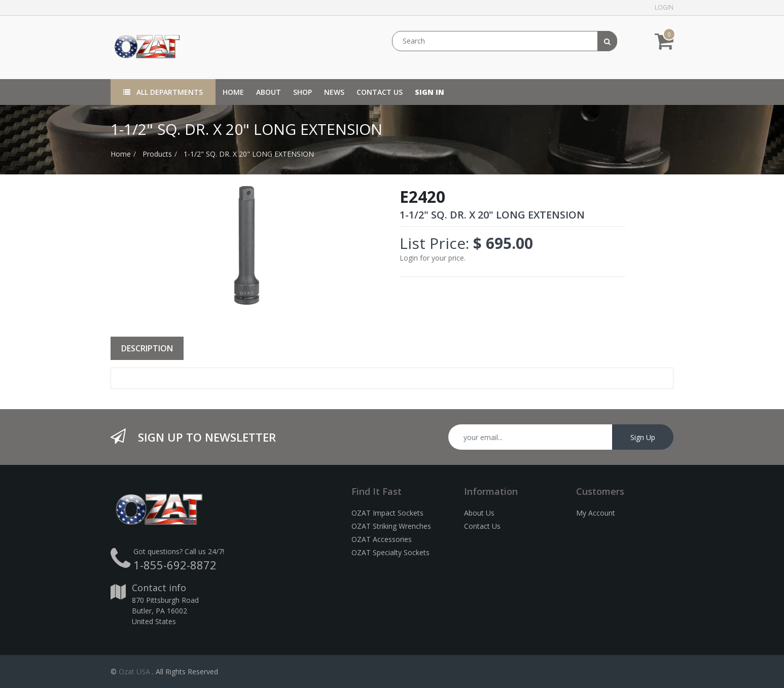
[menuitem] (233, 92)
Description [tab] (147, 348)
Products (157, 154)
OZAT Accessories (382, 539)
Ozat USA (134, 672)
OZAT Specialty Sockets (390, 552)
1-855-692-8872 (175, 565)
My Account (596, 513)
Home (121, 154)
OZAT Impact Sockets (387, 513)
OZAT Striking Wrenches (391, 526)
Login (664, 7)
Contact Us (482, 526)
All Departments (163, 92)
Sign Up (643, 437)
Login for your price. (433, 258)
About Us (479, 513)
